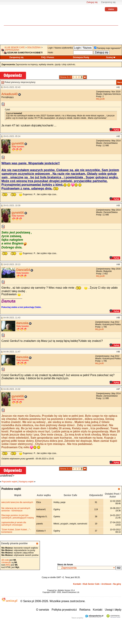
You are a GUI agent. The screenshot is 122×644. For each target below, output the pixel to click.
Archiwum (106, 584)
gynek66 (18, 143)
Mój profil (100, 99)
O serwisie (43, 610)
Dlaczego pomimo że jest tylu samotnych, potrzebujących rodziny (18, 517)
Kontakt (77, 584)
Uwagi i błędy (113, 610)
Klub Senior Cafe (15, 47)
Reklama (85, 610)
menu (111, 9)
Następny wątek (26, 482)
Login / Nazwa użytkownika (60, 48)
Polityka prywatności (64, 610)
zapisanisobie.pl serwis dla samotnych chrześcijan (14, 524)
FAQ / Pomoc (48, 57)
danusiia (22, 323)
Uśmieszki (6, 562)
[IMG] (8, 565)
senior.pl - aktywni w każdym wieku (13, 17)
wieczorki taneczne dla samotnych (17, 502)
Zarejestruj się (108, 2)
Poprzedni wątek (9, 482)
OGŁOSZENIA (34, 47)
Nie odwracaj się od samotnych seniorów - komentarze (16, 509)
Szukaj (109, 57)
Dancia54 (23, 270)
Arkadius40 (9, 94)
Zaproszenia (12, 50)
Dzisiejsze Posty (81, 57)
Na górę (117, 584)
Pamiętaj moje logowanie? (108, 48)
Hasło (50, 53)
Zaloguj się (92, 2)
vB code (5, 560)
